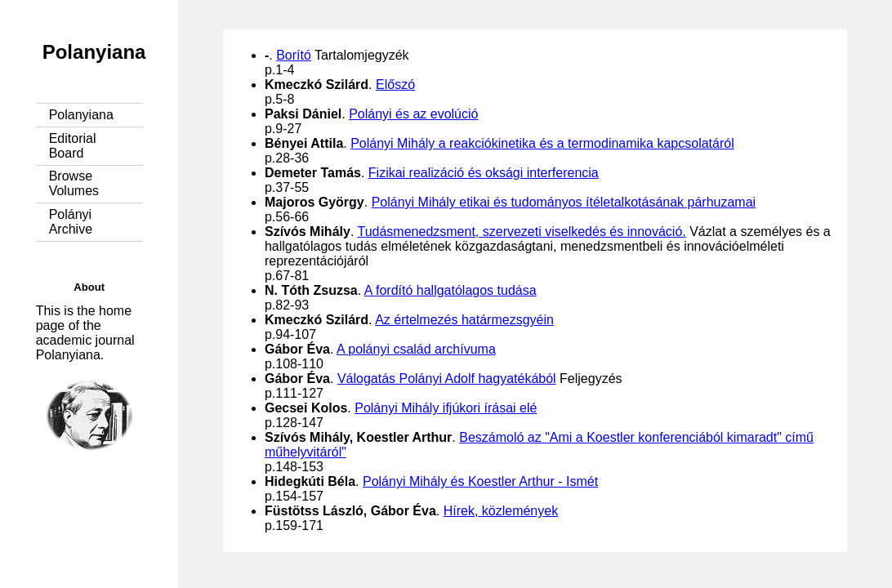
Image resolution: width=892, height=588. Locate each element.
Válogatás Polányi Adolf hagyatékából (447, 379)
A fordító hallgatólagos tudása (450, 290)
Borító (294, 55)
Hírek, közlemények (501, 511)
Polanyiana (94, 52)
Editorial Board (73, 146)
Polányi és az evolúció (413, 114)
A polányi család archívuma (416, 349)
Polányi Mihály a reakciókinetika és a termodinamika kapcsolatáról (542, 143)
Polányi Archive (71, 222)
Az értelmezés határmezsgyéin (464, 320)
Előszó (395, 85)
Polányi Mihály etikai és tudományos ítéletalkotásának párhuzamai (564, 202)
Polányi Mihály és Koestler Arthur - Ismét (480, 481)
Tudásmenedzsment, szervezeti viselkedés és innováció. (521, 232)
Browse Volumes (74, 183)
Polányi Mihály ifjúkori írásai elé (446, 408)
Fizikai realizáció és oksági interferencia (484, 173)
